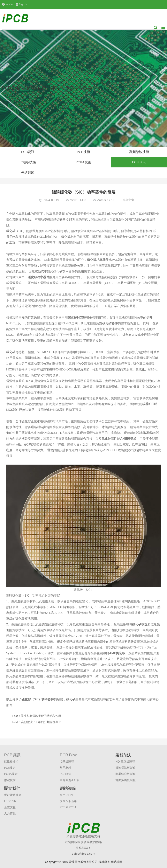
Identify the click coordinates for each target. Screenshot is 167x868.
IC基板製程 (67, 762)
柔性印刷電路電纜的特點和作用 (41, 716)
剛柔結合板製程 (126, 774)
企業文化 (10, 807)
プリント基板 (68, 801)
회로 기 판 (66, 795)
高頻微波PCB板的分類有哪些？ (41, 722)
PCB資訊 (28, 152)
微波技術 (10, 780)
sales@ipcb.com (84, 854)
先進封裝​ (28, 173)
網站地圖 (116, 862)
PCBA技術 (83, 162)
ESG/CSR (10, 801)
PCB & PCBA (68, 807)
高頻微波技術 (139, 152)
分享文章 (128, 200)
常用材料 (66, 768)
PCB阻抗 (65, 774)
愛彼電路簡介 (13, 795)
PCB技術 (83, 152)
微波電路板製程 (126, 768)
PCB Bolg (139, 162)
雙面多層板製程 (126, 780)
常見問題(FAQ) (69, 780)
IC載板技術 (28, 162)
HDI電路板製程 (125, 762)
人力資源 (10, 814)
